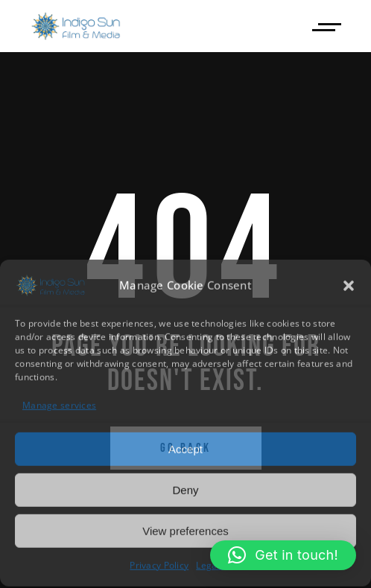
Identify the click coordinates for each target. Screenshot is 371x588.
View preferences (185, 530)
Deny (185, 489)
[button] (349, 284)
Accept (185, 448)
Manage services (59, 405)
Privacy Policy (159, 565)
